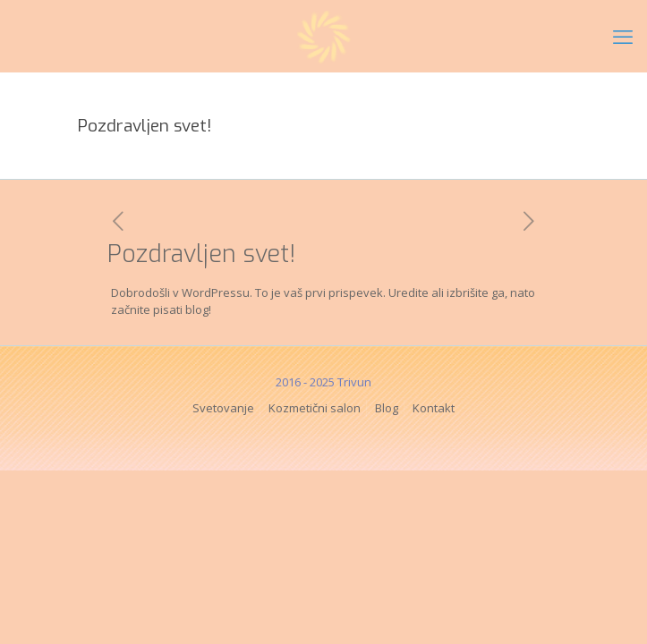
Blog (387, 408)
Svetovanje (223, 408)
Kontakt (434, 408)
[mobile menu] (623, 36)
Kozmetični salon (315, 408)
